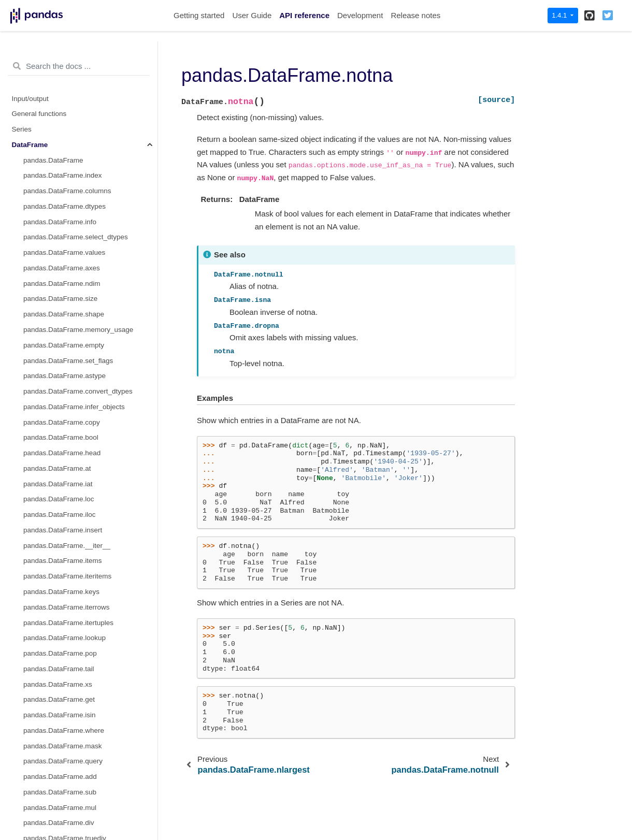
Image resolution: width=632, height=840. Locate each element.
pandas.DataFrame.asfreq (64, 564)
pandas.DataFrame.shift (61, 595)
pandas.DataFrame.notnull (64, 147)
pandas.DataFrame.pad (60, 163)
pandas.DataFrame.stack (62, 333)
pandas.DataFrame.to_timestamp (75, 703)
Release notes (415, 15)
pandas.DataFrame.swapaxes (70, 363)
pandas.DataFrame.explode (67, 394)
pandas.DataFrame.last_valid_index (79, 656)
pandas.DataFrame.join (60, 518)
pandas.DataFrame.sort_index (70, 271)
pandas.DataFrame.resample (69, 671)
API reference (304, 15)
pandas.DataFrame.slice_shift (70, 610)
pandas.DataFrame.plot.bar (66, 810)
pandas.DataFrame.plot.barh (68, 826)
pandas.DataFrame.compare (68, 502)
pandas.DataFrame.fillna (61, 71)
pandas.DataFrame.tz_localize (70, 733)
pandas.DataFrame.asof (61, 579)
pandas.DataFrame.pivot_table (71, 225)
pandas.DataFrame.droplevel (68, 194)
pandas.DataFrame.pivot (62, 209)
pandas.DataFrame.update (65, 548)
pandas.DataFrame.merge (64, 533)
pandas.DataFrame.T (56, 440)
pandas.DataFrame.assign (64, 487)
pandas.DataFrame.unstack (66, 348)
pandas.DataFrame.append (66, 471)
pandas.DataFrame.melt (61, 379)
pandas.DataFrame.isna (61, 101)
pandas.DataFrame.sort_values (72, 256)
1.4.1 (560, 15)
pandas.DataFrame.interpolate (70, 86)
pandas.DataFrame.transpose (70, 456)
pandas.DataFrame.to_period (69, 687)
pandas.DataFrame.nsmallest (69, 302)
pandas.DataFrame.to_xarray (69, 425)
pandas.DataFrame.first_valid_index (79, 641)
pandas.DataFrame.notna (65, 132)
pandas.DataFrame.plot (60, 780)
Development (360, 15)
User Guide (252, 15)
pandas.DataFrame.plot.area (68, 795)
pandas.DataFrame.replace (66, 178)
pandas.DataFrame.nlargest (67, 286)
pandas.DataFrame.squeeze (67, 409)
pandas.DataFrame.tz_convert (70, 718)
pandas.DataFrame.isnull (62, 117)
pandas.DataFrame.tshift (62, 625)
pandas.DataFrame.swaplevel (70, 317)
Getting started (199, 15)
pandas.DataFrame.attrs (61, 764)
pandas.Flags (44, 749)
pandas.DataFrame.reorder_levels (76, 240)
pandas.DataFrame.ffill (59, 55)
